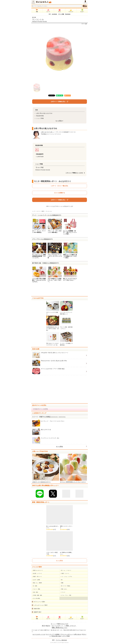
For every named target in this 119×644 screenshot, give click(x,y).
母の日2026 (68, 14)
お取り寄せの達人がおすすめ (44, 113)
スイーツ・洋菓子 (40, 211)
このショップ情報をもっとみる (75, 173)
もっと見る (59, 447)
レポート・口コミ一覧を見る (59, 186)
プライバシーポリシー (67, 634)
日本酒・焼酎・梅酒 (38, 595)
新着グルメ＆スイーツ (38, 570)
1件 (86, 24)
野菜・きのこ (64, 589)
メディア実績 (66, 636)
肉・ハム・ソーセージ (66, 570)
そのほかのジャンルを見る (40, 409)
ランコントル (38, 19)
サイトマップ (50, 634)
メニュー (33, 3)
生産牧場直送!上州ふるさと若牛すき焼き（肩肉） (53, 329)
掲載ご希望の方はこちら (60, 628)
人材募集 (57, 634)
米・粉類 (35, 586)
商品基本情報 (40, 116)
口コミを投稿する (60, 193)
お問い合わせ (77, 634)
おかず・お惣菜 (37, 580)
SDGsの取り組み (56, 636)
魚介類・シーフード (38, 573)
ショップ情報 (40, 118)
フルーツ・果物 (37, 589)
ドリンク (63, 592)
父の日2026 (54, 14)
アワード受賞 (61, 14)
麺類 (62, 583)
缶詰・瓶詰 (36, 592)
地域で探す (37, 609)
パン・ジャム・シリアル (67, 577)
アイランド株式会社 (61, 640)
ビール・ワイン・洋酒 (66, 595)
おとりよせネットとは (39, 634)
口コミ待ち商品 (37, 598)
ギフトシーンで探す (40, 602)
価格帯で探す (38, 612)
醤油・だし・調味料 (38, 583)
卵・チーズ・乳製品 (66, 586)
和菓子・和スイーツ (38, 577)
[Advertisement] (60, 290)
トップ (34, 211)
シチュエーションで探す (41, 605)
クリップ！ (68, 96)
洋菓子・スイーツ (65, 573)
